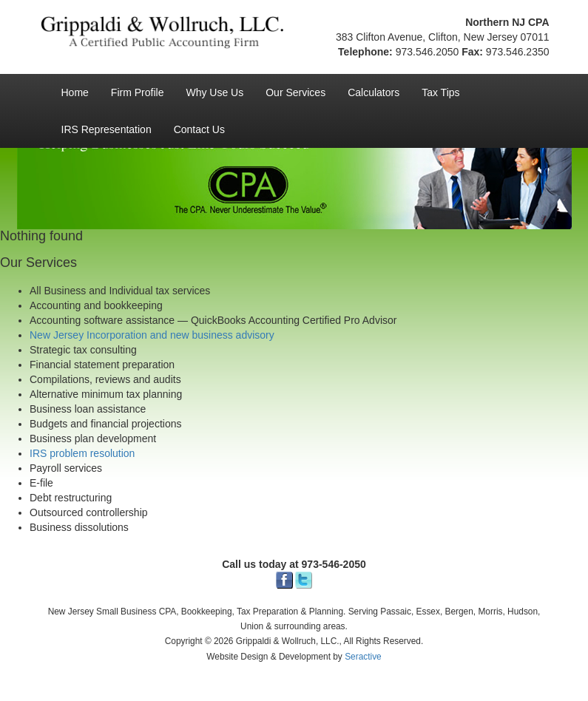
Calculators (374, 92)
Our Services (295, 92)
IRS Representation (107, 129)
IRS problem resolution (82, 453)
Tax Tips (440, 92)
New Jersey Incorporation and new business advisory (152, 335)
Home (75, 92)
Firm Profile (138, 92)
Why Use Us (214, 92)
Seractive (363, 657)
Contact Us (199, 129)
